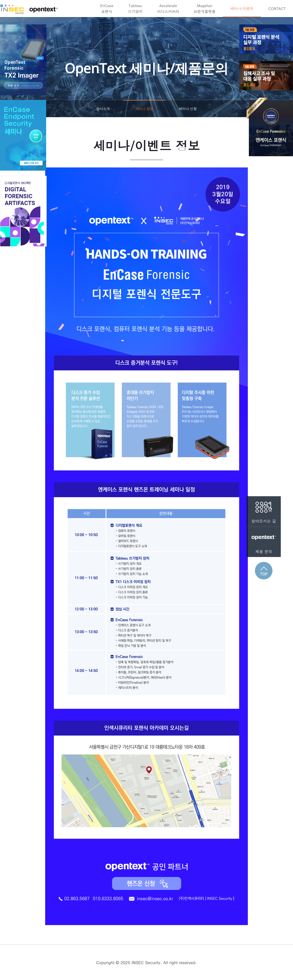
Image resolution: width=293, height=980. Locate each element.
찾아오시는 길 (264, 510)
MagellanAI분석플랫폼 (205, 8)
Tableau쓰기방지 (135, 8)
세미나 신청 (188, 108)
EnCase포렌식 (107, 8)
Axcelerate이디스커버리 (168, 8)
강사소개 (103, 108)
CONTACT (277, 8)
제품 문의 (264, 541)
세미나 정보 (144, 112)
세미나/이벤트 (242, 8)
